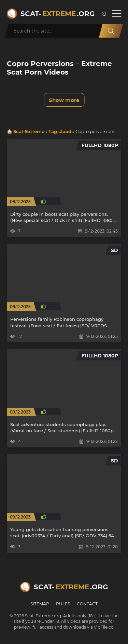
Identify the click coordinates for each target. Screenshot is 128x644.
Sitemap (40, 604)
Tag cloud (60, 131)
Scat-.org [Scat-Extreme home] (57, 14)
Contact (87, 604)
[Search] (111, 31)
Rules (63, 604)
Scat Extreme (29, 131)
